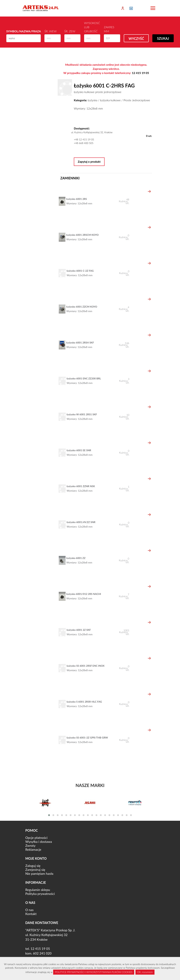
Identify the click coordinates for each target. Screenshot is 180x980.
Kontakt (31, 914)
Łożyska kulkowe (110, 100)
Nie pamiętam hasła (39, 874)
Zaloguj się (33, 866)
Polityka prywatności (40, 894)
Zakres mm (109, 29)
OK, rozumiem (145, 972)
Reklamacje (33, 849)
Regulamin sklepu (38, 890)
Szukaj (163, 38)
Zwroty (30, 846)
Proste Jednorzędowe (137, 100)
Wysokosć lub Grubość (92, 27)
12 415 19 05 (140, 73)
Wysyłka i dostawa (39, 842)
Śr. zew (70, 31)
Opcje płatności (36, 838)
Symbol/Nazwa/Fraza (24, 31)
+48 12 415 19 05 (84, 139)
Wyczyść (136, 39)
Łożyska (92, 100)
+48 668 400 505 (84, 143)
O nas (29, 910)
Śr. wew (50, 31)
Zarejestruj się (35, 870)
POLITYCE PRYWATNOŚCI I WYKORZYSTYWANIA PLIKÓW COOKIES (94, 972)
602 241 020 (42, 953)
